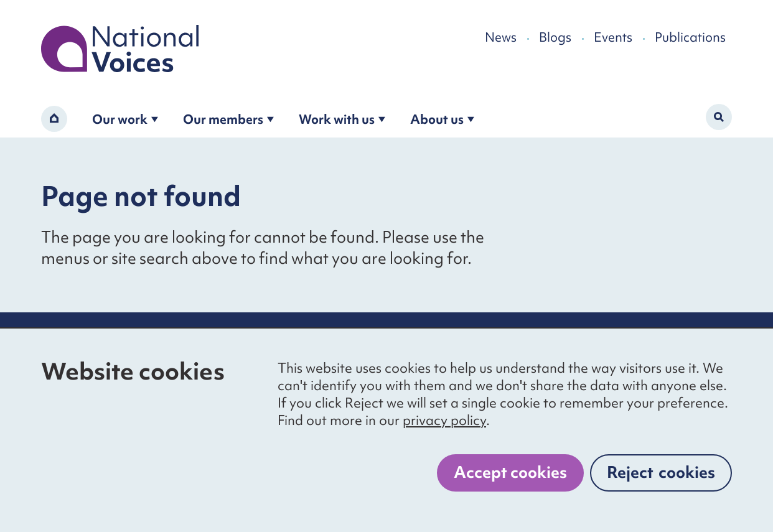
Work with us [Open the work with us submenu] (342, 119)
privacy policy (444, 420)
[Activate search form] (719, 117)
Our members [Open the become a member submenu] (228, 119)
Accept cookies (510, 472)
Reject (661, 472)
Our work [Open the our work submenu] (125, 119)
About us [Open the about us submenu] (442, 119)
